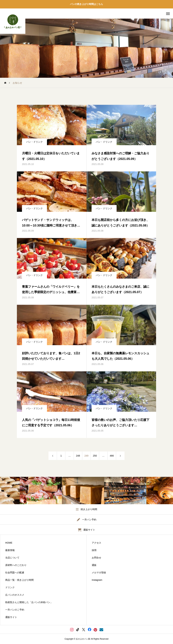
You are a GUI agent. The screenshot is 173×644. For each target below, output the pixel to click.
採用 (94, 550)
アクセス (96, 543)
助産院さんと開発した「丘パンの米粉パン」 (29, 602)
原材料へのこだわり (16, 565)
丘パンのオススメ (15, 595)
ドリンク (10, 587)
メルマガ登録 (99, 573)
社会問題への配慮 (15, 573)
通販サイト (11, 617)
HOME (9, 543)
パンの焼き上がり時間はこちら (86, 4)
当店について (12, 558)
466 (112, 456)
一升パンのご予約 (15, 610)
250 (95, 456)
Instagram (97, 580)
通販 (94, 565)
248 (78, 456)
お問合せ (96, 558)
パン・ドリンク (34, 142)
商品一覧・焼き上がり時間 (19, 580)
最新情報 (10, 550)
